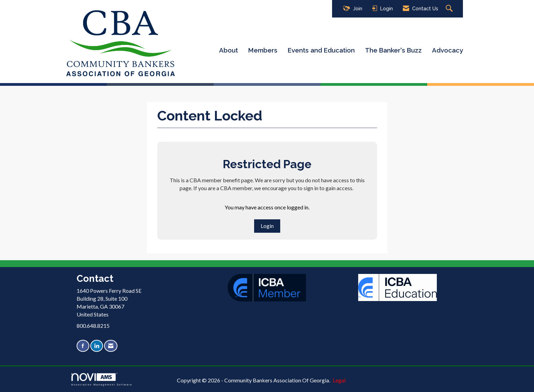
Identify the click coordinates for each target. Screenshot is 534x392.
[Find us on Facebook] (83, 346)
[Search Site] (450, 9)
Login (267, 226)
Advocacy (447, 50)
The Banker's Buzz (393, 50)
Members (263, 50)
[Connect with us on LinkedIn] (97, 346)
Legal (339, 380)
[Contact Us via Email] (111, 346)
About (229, 50)
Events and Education (321, 50)
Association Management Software (102, 379)
